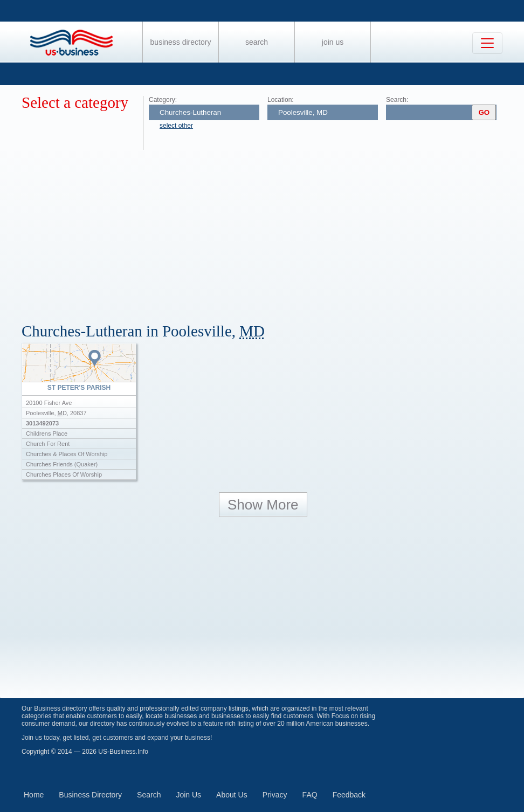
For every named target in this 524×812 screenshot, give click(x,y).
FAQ (310, 795)
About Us (232, 795)
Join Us (333, 42)
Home (34, 795)
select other (176, 126)
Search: (397, 100)
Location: (281, 100)
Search (257, 42)
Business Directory (181, 42)
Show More (263, 505)
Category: (163, 100)
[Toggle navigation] (487, 43)
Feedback (349, 795)
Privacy (275, 795)
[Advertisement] (273, 231)
